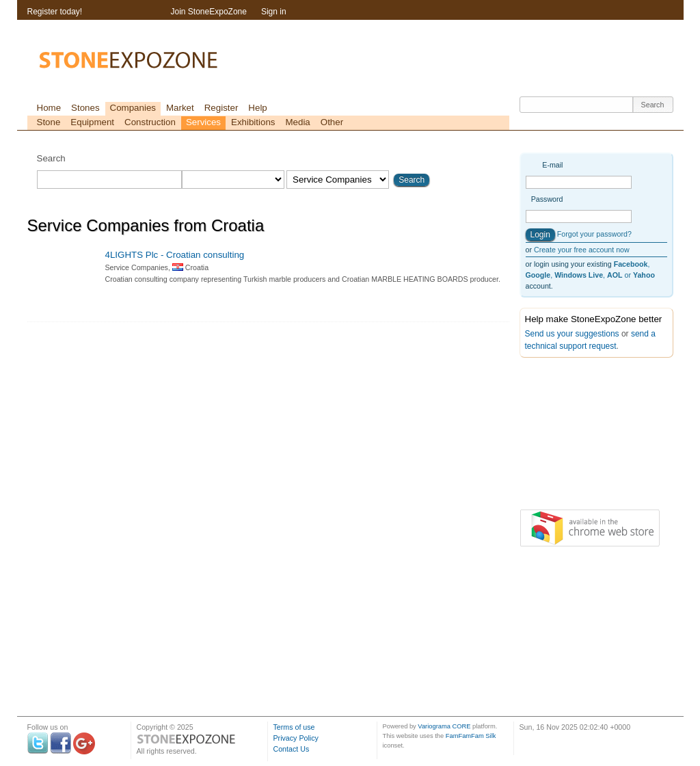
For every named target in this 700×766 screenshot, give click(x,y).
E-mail (552, 165)
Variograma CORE (444, 726)
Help (257, 108)
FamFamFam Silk (471, 736)
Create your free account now (582, 250)
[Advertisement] (588, 436)
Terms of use (294, 727)
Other (332, 122)
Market (180, 108)
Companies (133, 108)
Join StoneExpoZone (209, 12)
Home (49, 108)
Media (297, 122)
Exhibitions (253, 122)
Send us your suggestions (572, 334)
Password (547, 199)
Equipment (92, 122)
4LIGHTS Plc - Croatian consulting (175, 255)
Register (221, 108)
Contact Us (292, 749)
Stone (49, 122)
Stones (85, 108)
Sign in (274, 12)
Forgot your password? (594, 234)
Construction (150, 122)
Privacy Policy (296, 738)
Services (203, 122)
